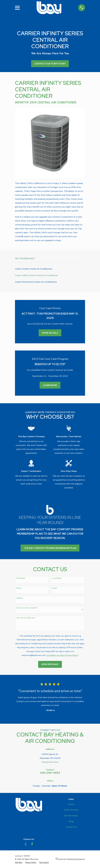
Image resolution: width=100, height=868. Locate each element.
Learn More (50, 385)
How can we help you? (26, 618)
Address (20, 598)
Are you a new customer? (27, 608)
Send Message (50, 664)
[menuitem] (50, 269)
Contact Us (71, 827)
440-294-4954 (50, 773)
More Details (50, 333)
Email (55, 588)
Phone (19, 588)
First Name (21, 578)
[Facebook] (32, 844)
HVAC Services (71, 810)
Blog (71, 821)
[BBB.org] (26, 844)
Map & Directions (50, 762)
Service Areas (71, 816)
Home (71, 804)
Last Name (57, 578)
